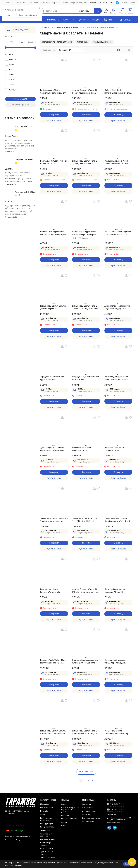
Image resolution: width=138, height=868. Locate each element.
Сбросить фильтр (20, 105)
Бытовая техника (48, 839)
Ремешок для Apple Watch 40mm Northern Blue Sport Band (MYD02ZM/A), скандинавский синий (117, 378)
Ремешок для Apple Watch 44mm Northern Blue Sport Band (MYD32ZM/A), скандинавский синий (117, 162)
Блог (63, 825)
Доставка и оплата (42, 3)
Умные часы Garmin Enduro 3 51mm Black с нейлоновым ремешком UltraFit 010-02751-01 (54, 732)
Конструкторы (46, 823)
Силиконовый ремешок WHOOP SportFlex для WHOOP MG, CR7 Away (115, 661)
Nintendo (44, 811)
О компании (87, 808)
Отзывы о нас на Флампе (14, 825)
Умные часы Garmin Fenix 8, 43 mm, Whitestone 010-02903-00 (85, 162)
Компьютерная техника (47, 844)
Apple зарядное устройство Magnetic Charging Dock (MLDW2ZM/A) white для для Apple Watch (118, 307)
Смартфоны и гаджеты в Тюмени (65, 27)
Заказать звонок (128, 3)
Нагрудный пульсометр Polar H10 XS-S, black (86, 378)
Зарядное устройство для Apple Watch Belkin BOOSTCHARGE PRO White (52, 378)
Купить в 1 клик (54, 120)
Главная (43, 27)
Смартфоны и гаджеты (46, 835)
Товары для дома (48, 857)
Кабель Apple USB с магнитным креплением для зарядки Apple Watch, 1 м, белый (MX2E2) (117, 91)
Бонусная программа (79, 3)
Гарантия (56, 3)
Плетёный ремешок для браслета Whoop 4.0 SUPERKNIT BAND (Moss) (116, 591)
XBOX (65, 20)
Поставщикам (88, 821)
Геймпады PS (53, 20)
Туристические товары (47, 853)
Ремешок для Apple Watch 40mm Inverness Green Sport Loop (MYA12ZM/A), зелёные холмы (53, 233)
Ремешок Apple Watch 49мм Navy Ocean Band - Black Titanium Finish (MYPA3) (53, 661)
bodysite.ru (20, 840)
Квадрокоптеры (47, 827)
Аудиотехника (46, 848)
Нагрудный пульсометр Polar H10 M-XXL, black (54, 162)
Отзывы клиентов (69, 819)
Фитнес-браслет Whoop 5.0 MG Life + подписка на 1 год (85, 591)
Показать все (86, 772)
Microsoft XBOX (47, 808)
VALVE (43, 814)
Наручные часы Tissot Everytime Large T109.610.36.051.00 (114, 449)
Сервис (64, 822)
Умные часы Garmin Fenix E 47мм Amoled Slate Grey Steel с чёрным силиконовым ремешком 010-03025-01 (86, 732)
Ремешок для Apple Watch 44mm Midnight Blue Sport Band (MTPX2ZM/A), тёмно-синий (85, 233)
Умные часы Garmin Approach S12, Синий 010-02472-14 (118, 233)
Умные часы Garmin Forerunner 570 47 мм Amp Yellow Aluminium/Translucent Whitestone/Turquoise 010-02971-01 (118, 732)
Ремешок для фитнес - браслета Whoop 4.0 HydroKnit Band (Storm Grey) (53, 591)
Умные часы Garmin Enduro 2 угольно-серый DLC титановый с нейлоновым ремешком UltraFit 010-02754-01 (54, 307)
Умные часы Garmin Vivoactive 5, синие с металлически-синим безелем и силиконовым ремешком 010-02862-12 (54, 520)
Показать (18, 99)
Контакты (28, 3)
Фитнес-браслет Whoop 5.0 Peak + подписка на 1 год (85, 91)
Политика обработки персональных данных (70, 810)
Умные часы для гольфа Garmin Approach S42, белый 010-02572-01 (117, 520)
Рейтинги (65, 815)
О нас (19, 3)
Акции (65, 3)
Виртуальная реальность (46, 819)
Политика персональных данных (17, 836)
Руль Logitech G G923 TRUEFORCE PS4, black (35, 127)
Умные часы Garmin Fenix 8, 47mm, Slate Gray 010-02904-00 (85, 307)
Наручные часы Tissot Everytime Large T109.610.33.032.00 (82, 449)
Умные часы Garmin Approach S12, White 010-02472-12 (86, 520)
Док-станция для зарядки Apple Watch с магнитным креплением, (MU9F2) (52, 449)
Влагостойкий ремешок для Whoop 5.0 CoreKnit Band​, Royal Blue (85, 661)
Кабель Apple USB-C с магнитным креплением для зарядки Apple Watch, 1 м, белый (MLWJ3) (53, 91)
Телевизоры (46, 830)
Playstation (45, 804)
